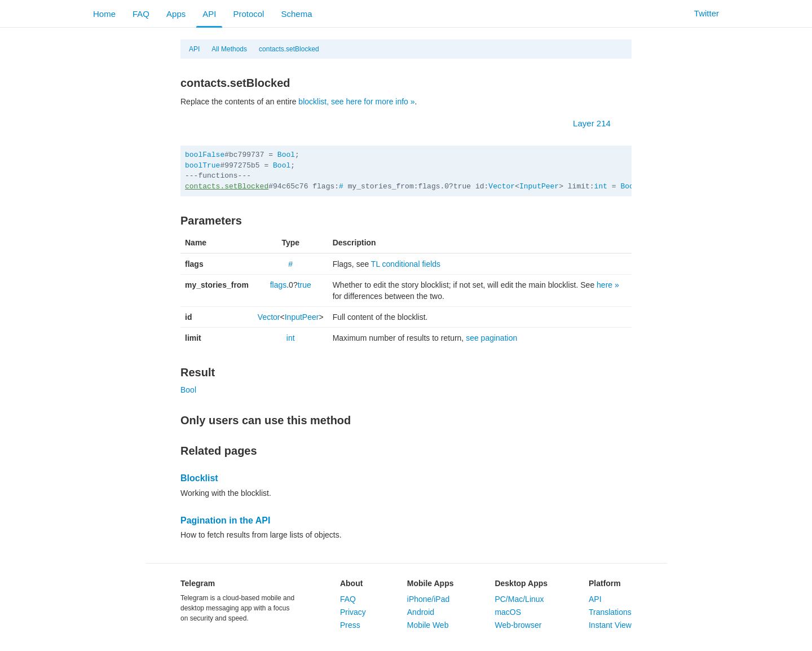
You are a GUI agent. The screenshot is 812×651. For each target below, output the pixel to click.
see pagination (491, 338)
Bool (286, 155)
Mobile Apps (431, 583)
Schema (296, 14)
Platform (605, 583)
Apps (176, 14)
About (351, 583)
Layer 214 (597, 123)
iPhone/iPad (429, 599)
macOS (508, 612)
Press (350, 625)
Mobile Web (428, 625)
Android (421, 612)
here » (608, 285)
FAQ (141, 14)
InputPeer (539, 186)
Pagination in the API (225, 520)
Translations (610, 612)
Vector (502, 186)
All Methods (229, 49)
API (209, 14)
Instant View (610, 625)
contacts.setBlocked (289, 49)
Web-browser (518, 625)
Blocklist (199, 478)
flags (279, 285)
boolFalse (205, 155)
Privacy (353, 612)
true (304, 285)
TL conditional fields (406, 264)
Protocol (248, 14)
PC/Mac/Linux (519, 599)
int (601, 186)
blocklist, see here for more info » (356, 102)
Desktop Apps (521, 583)
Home (104, 14)
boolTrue (202, 166)
